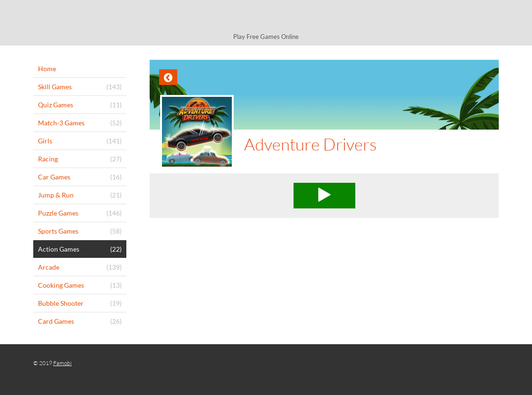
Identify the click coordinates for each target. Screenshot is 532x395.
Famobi (62, 363)
